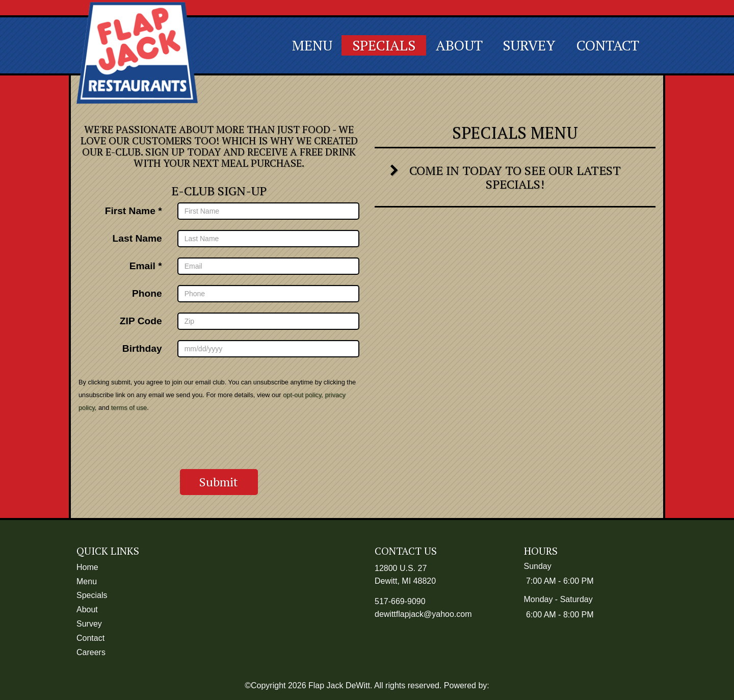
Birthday (142, 348)
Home (87, 567)
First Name (130, 211)
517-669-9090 (400, 601)
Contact (608, 45)
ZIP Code (141, 321)
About (459, 45)
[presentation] (219, 441)
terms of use (129, 408)
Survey (529, 45)
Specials (384, 45)
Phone (147, 293)
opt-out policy (302, 395)
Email (142, 266)
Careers (91, 652)
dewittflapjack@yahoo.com (423, 614)
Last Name (137, 238)
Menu (312, 45)
